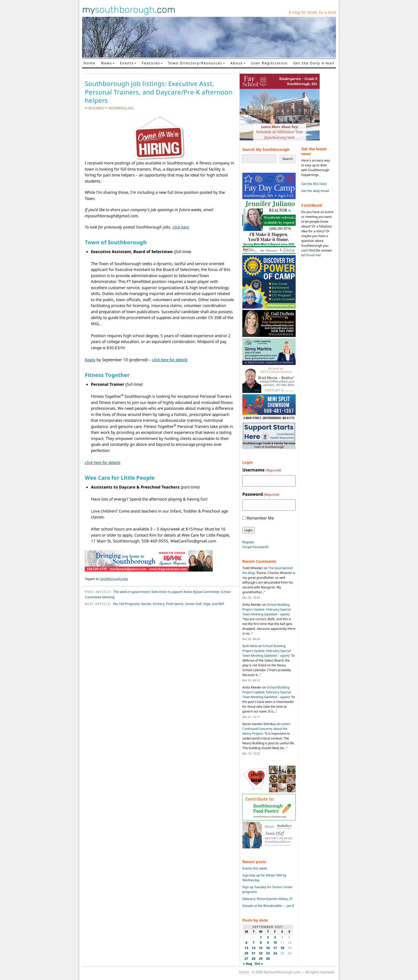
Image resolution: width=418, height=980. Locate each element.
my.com (129, 10)
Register (248, 542)
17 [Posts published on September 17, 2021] (275, 948)
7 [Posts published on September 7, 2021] (254, 942)
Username (262, 470)
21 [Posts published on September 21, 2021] (254, 953)
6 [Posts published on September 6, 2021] (246, 942)
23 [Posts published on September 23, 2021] (268, 953)
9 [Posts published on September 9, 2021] (268, 942)
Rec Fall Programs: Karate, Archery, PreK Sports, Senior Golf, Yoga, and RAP (169, 604)
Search (288, 159)
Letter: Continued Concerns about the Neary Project (267, 729)
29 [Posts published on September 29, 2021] (261, 959)
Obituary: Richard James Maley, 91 (268, 899)
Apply (90, 360)
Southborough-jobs (114, 579)
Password (261, 494)
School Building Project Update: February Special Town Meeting (267, 609)
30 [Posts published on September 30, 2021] (268, 959)
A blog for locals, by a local (312, 12)
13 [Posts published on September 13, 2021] (246, 948)
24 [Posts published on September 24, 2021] (275, 953)
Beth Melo (96, 108)
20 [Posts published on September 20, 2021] (246, 953)
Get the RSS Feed (314, 184)
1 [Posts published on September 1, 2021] (261, 937)
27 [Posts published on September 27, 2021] (246, 959)
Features (151, 63)
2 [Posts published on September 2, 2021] (268, 937)
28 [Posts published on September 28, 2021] (254, 959)
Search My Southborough (266, 149)
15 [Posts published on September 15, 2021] (261, 948)
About (237, 63)
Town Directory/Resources (195, 63)
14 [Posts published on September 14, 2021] (254, 948)
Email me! (314, 255)
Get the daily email (315, 191)
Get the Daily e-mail (314, 63)
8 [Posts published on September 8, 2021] (261, 942)
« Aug (248, 964)
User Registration (269, 63)
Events (127, 63)
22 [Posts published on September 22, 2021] (261, 953)
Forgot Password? (255, 547)
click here (180, 227)
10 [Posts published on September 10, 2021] (275, 942)
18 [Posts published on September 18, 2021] (282, 948)
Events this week (255, 868)
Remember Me (260, 518)
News (106, 63)
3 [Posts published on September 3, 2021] (275, 937)
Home (89, 63)
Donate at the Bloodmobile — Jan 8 (268, 906)
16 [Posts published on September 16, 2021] (268, 948)
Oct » (259, 964)
